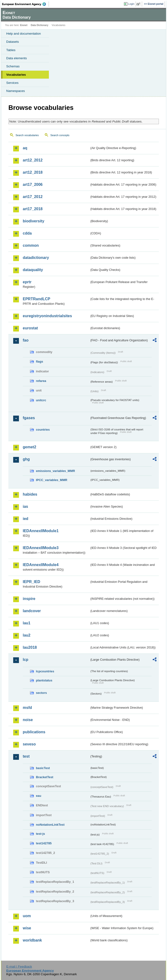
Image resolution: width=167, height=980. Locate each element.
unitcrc (41, 400)
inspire (29, 599)
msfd (27, 708)
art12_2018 (33, 172)
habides (30, 494)
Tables (11, 50)
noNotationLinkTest (50, 825)
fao (26, 340)
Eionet (24, 25)
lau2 (27, 635)
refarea (41, 381)
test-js (40, 834)
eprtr (27, 282)
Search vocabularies (27, 135)
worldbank (32, 940)
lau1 (27, 623)
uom (27, 916)
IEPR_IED (32, 582)
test (26, 756)
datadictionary (36, 258)
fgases (29, 418)
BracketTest (45, 777)
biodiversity (34, 221)
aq (25, 148)
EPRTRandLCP (37, 299)
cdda (27, 233)
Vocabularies (16, 75)
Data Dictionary (39, 25)
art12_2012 (33, 160)
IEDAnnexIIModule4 (41, 565)
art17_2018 (33, 209)
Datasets (13, 42)
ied (26, 519)
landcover (32, 611)
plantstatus (44, 680)
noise (28, 720)
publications (34, 732)
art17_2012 (33, 197)
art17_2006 (33, 185)
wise (27, 928)
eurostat (30, 328)
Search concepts (60, 135)
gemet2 (29, 447)
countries (43, 430)
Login (131, 4)
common (31, 245)
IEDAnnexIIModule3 (41, 548)
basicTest (43, 768)
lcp (26, 660)
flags (40, 361)
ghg (26, 459)
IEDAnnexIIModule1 (41, 531)
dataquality (33, 270)
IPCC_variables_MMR (52, 480)
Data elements (17, 58)
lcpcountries (45, 671)
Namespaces (16, 91)
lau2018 (30, 647)
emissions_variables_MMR (55, 471)
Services (12, 83)
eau (39, 796)
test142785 (44, 843)
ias (25, 506)
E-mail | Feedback (19, 967)
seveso (29, 744)
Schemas (13, 66)
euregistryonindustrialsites (47, 316)
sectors (41, 693)
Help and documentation (24, 34)
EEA (26, 4)
